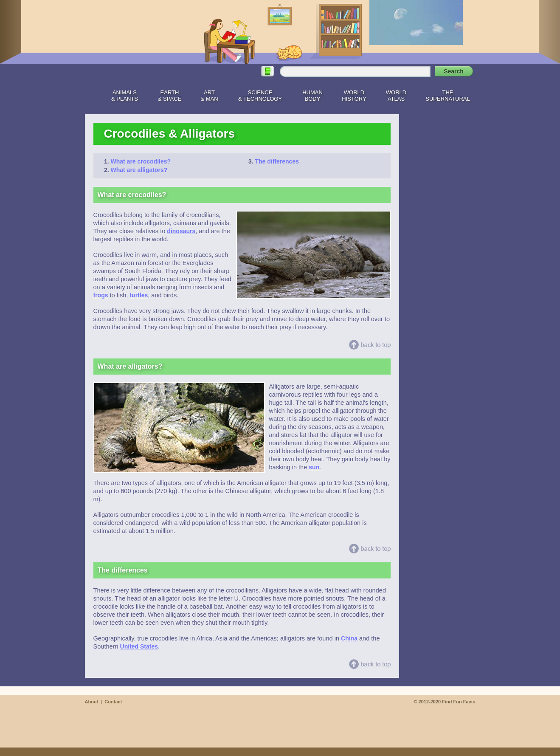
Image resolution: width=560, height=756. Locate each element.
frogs (101, 295)
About (92, 702)
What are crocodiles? (141, 161)
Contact (113, 702)
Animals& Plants (125, 96)
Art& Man (209, 96)
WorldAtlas (396, 96)
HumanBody (312, 96)
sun (314, 467)
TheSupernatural (448, 96)
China (349, 638)
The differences (277, 161)
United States (139, 646)
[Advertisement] (442, 242)
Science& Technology (260, 96)
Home (91, 94)
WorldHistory (354, 96)
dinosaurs (181, 231)
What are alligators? (139, 170)
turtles (139, 295)
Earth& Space (170, 96)
